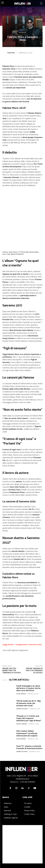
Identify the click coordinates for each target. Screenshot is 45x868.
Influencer (23, 33)
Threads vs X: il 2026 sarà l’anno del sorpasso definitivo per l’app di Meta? (29, 718)
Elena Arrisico (21, 694)
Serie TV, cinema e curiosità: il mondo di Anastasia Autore (29, 747)
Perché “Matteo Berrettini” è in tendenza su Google (12, 671)
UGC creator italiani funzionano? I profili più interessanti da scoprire (27, 733)
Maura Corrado (22, 724)
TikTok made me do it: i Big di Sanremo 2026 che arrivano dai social (28, 703)
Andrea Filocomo (22, 709)
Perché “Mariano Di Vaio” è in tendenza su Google (34, 671)
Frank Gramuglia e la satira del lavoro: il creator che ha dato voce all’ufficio (28, 688)
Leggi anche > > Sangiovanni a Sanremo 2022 (22, 645)
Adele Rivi (11, 53)
